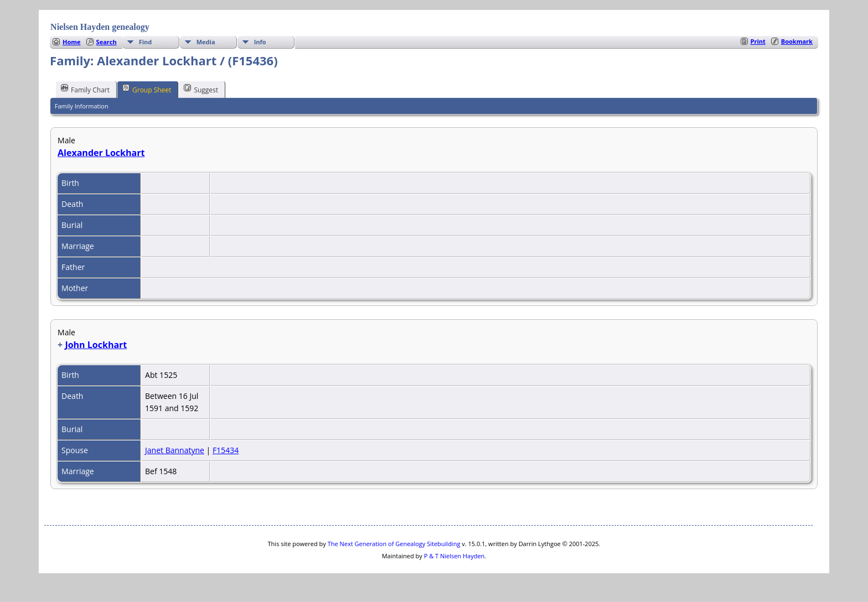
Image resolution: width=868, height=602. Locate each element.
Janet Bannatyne (175, 450)
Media (206, 42)
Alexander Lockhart (101, 153)
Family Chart (85, 89)
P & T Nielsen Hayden (454, 556)
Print (758, 41)
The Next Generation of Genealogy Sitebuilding (394, 544)
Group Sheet (147, 89)
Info (260, 42)
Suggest (201, 89)
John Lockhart (96, 345)
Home (72, 42)
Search (107, 42)
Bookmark (797, 41)
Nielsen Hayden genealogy (100, 27)
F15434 (226, 450)
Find (146, 42)
